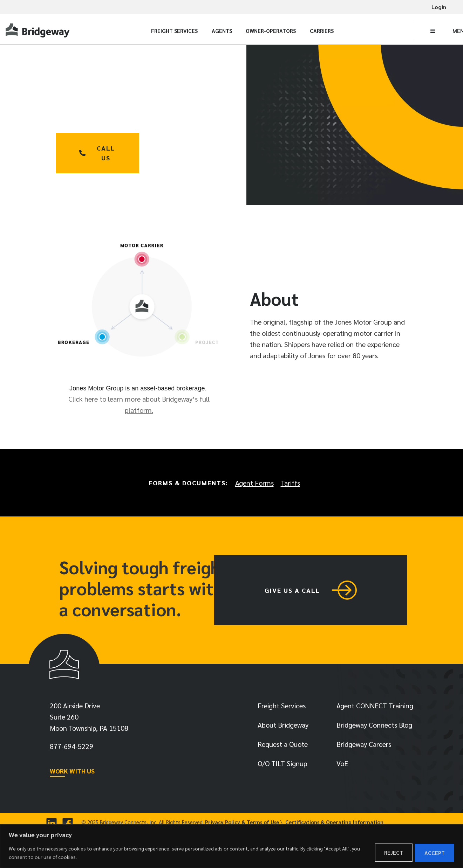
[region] (231, 846)
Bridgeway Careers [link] (364, 746)
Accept (434, 853)
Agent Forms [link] (254, 483)
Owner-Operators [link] (271, 31)
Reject (391, 853)
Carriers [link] (322, 31)
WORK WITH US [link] (72, 773)
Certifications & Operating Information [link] (334, 824)
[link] (39, 31)
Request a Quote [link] (283, 746)
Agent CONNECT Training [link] (375, 707)
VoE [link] (342, 765)
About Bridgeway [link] (283, 727)
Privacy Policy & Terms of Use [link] (242, 824)
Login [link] (439, 7)
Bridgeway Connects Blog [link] (374, 727)
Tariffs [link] (290, 483)
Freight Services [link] (174, 31)
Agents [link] (222, 31)
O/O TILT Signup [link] (282, 765)
